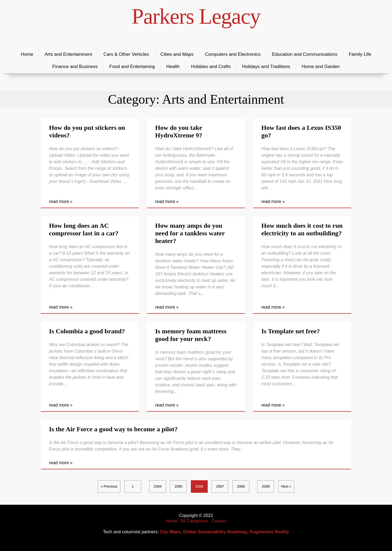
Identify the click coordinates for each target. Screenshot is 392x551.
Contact (219, 521)
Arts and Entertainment (68, 54)
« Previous (109, 486)
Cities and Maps (177, 54)
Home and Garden (321, 67)
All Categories (194, 521)
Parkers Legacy (196, 16)
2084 (158, 486)
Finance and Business (75, 67)
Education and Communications (305, 54)
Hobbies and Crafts (211, 67)
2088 (241, 486)
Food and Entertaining (132, 67)
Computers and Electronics (233, 54)
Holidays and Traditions (266, 67)
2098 (266, 486)
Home (27, 54)
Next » (286, 486)
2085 (178, 486)
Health (173, 67)
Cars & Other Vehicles (126, 54)
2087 (220, 486)
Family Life (360, 54)
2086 (199, 486)
